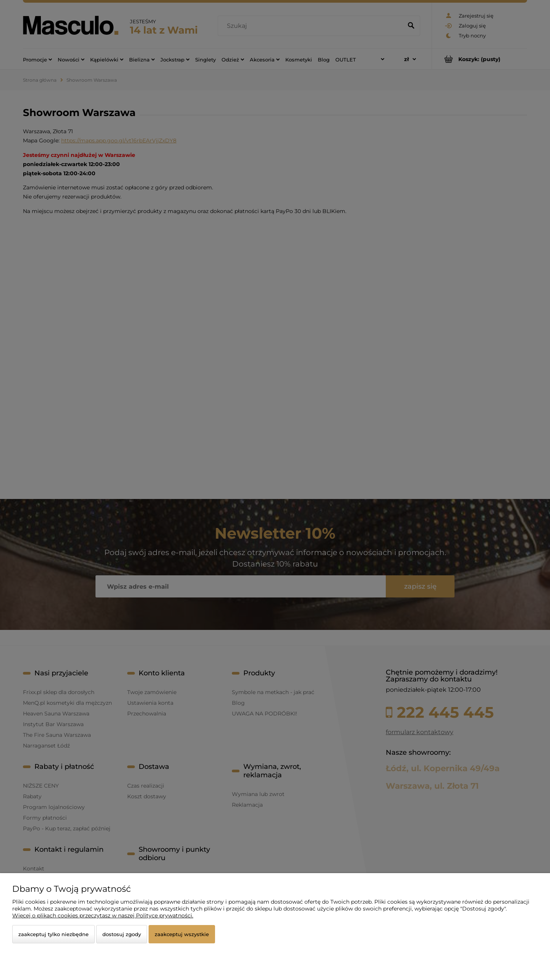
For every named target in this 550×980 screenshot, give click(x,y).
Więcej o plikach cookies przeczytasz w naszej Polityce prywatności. (103, 915)
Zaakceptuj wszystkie (182, 934)
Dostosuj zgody (122, 934)
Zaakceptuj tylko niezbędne (53, 934)
